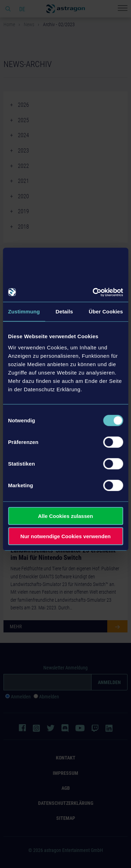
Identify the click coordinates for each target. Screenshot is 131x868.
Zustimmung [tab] (24, 311)
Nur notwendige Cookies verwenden (65, 536)
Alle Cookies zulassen (66, 516)
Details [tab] (64, 311)
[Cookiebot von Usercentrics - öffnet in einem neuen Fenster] (93, 292)
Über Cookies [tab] (106, 311)
